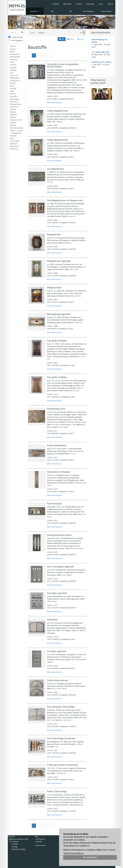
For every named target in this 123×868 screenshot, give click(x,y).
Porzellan (13, 67)
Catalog (14, 847)
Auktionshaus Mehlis (17, 7)
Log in (101, 4)
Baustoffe (13, 96)
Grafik (12, 86)
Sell (70, 11)
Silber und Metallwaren (15, 77)
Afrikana (13, 125)
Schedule (15, 844)
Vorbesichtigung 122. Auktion (100, 41)
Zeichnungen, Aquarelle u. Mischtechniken (16, 101)
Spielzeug (13, 59)
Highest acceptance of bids (18, 839)
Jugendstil (13, 115)
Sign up (110, 4)
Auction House (106, 11)
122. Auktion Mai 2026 (100, 52)
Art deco (13, 117)
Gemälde (13, 88)
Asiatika (13, 123)
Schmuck (13, 65)
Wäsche (13, 49)
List (62, 39)
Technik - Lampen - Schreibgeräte (16, 132)
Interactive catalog (18, 849)
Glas (11, 73)
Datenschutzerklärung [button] (74, 853)
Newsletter (67, 4)
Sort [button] (81, 39)
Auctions (35, 11)
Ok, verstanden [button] (90, 857)
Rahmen (13, 112)
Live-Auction (40, 839)
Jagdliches (14, 144)
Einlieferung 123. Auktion (101, 62)
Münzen (13, 94)
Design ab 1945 (16, 120)
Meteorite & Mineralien (14, 147)
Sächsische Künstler (14, 108)
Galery (71, 39)
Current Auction (16, 37)
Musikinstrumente (17, 128)
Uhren (12, 62)
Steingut (13, 70)
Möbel (12, 91)
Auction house (41, 845)
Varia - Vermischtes (15, 140)
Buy (53, 11)
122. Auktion (13, 842)
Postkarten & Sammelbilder (15, 55)
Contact (79, 4)
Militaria (13, 46)
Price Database (88, 11)
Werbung (13, 136)
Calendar (56, 4)
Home (32, 33)
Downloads (90, 4)
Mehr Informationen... (55, 102)
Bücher (12, 52)
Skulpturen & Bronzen (15, 82)
